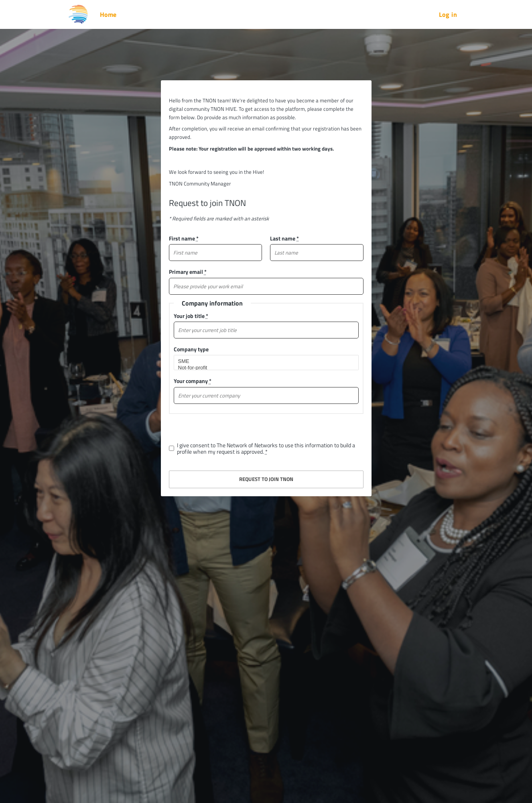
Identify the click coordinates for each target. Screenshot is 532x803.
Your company (193, 381)
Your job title (191, 316)
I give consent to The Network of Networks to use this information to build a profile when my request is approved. (266, 448)
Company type (191, 349)
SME (263, 361)
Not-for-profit (263, 368)
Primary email (188, 272)
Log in (448, 14)
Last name (284, 238)
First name (184, 238)
